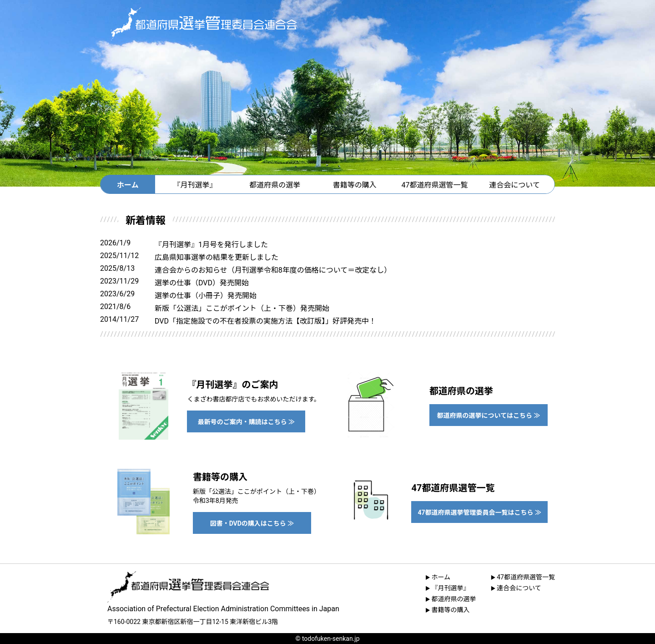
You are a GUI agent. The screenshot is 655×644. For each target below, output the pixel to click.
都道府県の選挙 (275, 185)
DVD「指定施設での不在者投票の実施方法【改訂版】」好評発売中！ (265, 321)
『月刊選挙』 (195, 185)
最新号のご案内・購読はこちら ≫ (246, 422)
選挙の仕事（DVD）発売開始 (202, 283)
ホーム (128, 185)
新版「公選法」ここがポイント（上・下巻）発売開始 (242, 308)
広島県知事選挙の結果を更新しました (217, 257)
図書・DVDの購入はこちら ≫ (252, 523)
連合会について (514, 185)
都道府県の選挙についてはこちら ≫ (489, 416)
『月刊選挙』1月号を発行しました (211, 245)
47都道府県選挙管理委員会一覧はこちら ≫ (479, 512)
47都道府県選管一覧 (434, 185)
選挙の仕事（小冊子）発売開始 (206, 296)
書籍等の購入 (355, 185)
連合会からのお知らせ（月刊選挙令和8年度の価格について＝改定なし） (273, 270)
